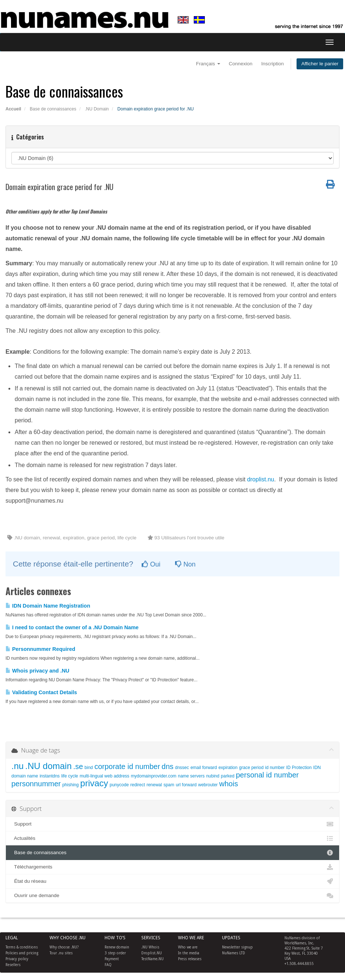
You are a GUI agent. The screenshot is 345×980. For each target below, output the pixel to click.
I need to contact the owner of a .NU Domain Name (72, 627)
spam (169, 785)
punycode (119, 785)
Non (185, 564)
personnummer (36, 784)
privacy (94, 783)
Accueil (13, 109)
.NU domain (49, 766)
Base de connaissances (53, 109)
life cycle (70, 776)
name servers (191, 776)
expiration (228, 768)
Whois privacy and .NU (37, 671)
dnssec (182, 768)
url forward (186, 785)
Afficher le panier (320, 64)
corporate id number (127, 766)
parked (228, 776)
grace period (251, 768)
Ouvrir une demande (172, 896)
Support (172, 824)
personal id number (267, 775)
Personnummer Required (40, 649)
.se (78, 766)
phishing (71, 785)
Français (208, 64)
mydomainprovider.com (154, 776)
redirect (138, 785)
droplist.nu (261, 479)
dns (167, 766)
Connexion (241, 64)
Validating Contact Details (41, 692)
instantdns (50, 776)
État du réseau (172, 881)
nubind (213, 776)
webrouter (208, 785)
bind (89, 768)
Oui (151, 564)
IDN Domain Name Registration (48, 606)
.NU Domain (97, 109)
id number (275, 768)
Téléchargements (172, 867)
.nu (17, 766)
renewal (154, 785)
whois (228, 784)
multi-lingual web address (104, 776)
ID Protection (299, 768)
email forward (204, 768)
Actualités (172, 838)
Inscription (273, 64)
